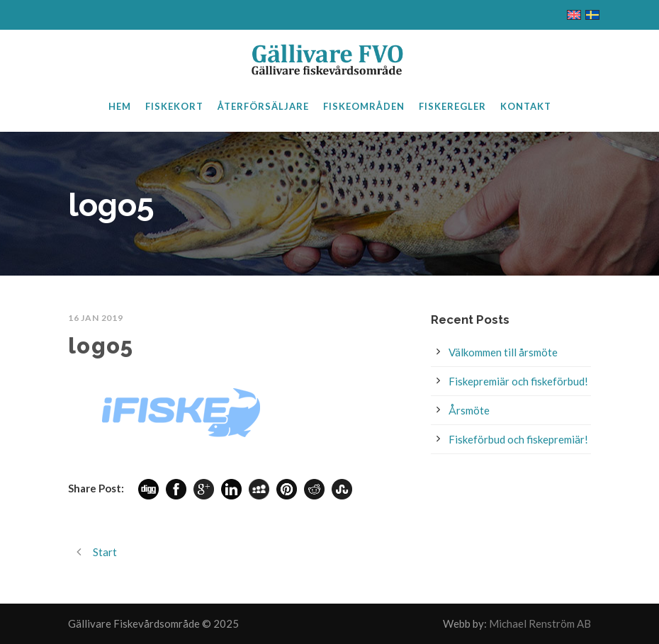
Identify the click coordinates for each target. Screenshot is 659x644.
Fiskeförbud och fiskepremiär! (518, 439)
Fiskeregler (452, 106)
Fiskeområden (364, 106)
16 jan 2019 (96, 318)
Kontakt (526, 106)
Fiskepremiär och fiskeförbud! (518, 381)
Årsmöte (469, 410)
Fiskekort (174, 106)
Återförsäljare (263, 106)
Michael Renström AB (540, 623)
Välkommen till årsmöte (503, 352)
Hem (120, 106)
